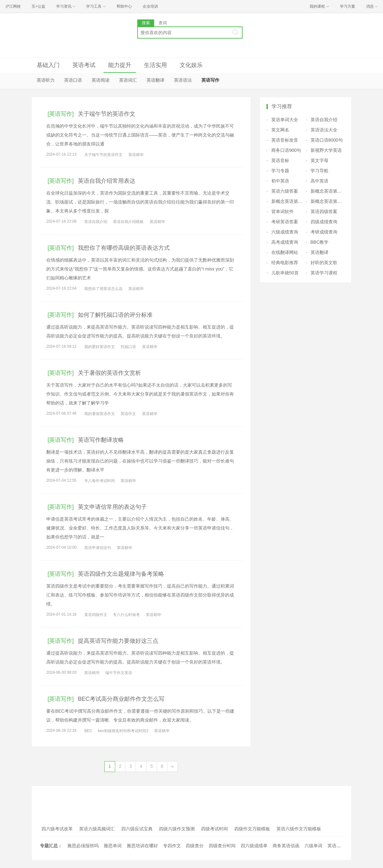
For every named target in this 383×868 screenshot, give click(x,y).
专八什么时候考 (126, 615)
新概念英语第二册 (328, 191)
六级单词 (313, 846)
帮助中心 (124, 6)
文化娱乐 (191, 65)
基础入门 (48, 65)
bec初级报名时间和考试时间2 (123, 731)
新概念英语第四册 (328, 201)
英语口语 (73, 80)
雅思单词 (113, 846)
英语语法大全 (324, 130)
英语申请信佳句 (98, 548)
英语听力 (46, 80)
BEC (88, 731)
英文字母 (319, 160)
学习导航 (319, 171)
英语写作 (210, 80)
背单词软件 (282, 211)
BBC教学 (320, 242)
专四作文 (172, 846)
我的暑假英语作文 (100, 414)
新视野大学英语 (326, 150)
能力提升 (120, 65)
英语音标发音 (285, 140)
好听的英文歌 (324, 263)
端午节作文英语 (119, 673)
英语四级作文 (96, 615)
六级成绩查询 (285, 232)
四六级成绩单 (254, 846)
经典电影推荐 (285, 263)
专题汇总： (51, 846)
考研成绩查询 (324, 232)
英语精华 (136, 155)
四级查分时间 (222, 846)
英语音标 (280, 160)
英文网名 (280, 130)
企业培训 (150, 6)
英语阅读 (101, 80)
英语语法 (183, 80)
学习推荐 (282, 106)
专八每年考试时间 (100, 481)
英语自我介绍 (96, 222)
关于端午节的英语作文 (103, 155)
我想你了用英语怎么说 (103, 289)
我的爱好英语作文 (100, 347)
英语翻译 (155, 80)
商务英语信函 (286, 846)
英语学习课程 (324, 273)
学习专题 (280, 171)
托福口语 (128, 347)
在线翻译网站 (285, 252)
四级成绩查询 (324, 222)
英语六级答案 (285, 191)
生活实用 (155, 65)
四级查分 (195, 846)
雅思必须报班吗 (83, 846)
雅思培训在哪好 (142, 846)
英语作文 (128, 414)
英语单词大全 (285, 120)
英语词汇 (128, 80)
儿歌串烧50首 (285, 273)
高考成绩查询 (285, 242)
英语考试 (84, 65)
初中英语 (280, 181)
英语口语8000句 (327, 140)
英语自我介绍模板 (128, 222)
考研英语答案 (285, 222)
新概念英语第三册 (289, 201)
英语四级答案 (324, 211)
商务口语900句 (286, 150)
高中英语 (319, 181)
